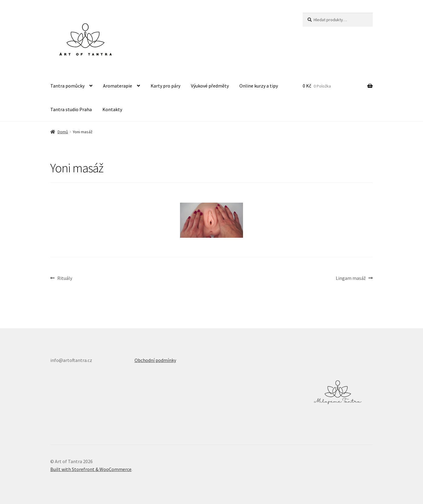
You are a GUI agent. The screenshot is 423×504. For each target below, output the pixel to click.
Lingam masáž (351, 278)
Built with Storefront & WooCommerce (91, 469)
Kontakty (112, 109)
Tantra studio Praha (71, 109)
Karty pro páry (165, 86)
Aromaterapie (118, 86)
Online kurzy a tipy (259, 86)
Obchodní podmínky (155, 360)
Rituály (65, 278)
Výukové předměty (210, 86)
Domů (63, 132)
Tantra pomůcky (67, 86)
